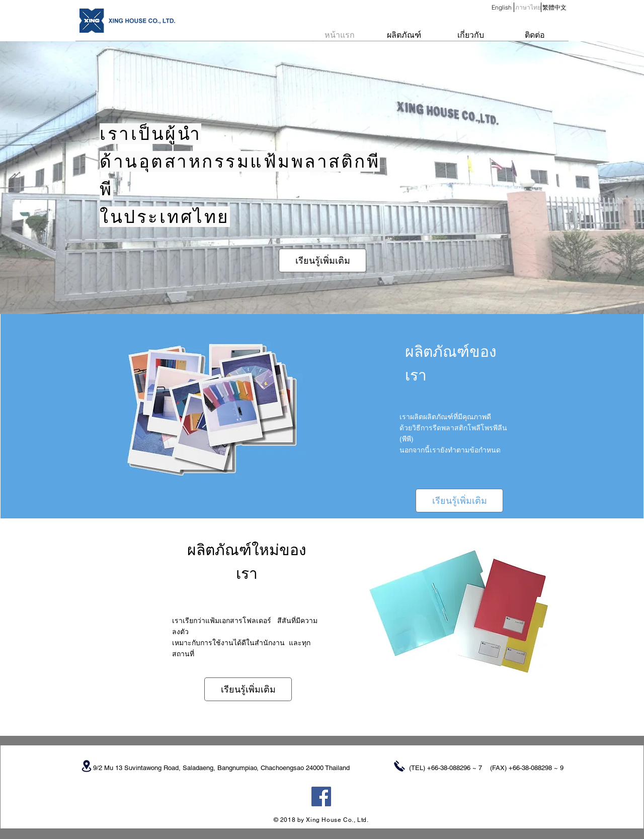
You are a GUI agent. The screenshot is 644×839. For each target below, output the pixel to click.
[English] (501, 8)
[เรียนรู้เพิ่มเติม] (323, 260)
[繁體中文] (554, 8)
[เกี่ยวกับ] (470, 35)
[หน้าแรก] (340, 35)
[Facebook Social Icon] (321, 796)
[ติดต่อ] (535, 35)
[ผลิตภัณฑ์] (404, 35)
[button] (528, 8)
